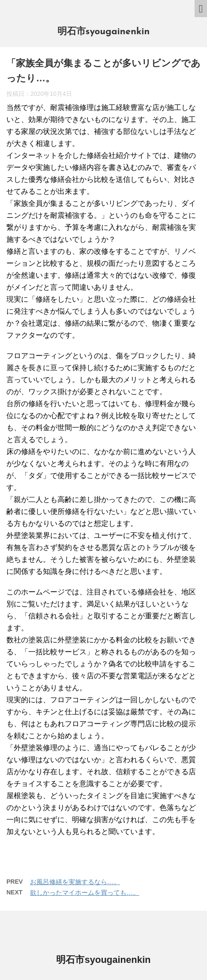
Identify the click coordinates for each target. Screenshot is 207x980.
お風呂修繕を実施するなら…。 (75, 882)
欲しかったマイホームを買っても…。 (85, 892)
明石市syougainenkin (104, 32)
